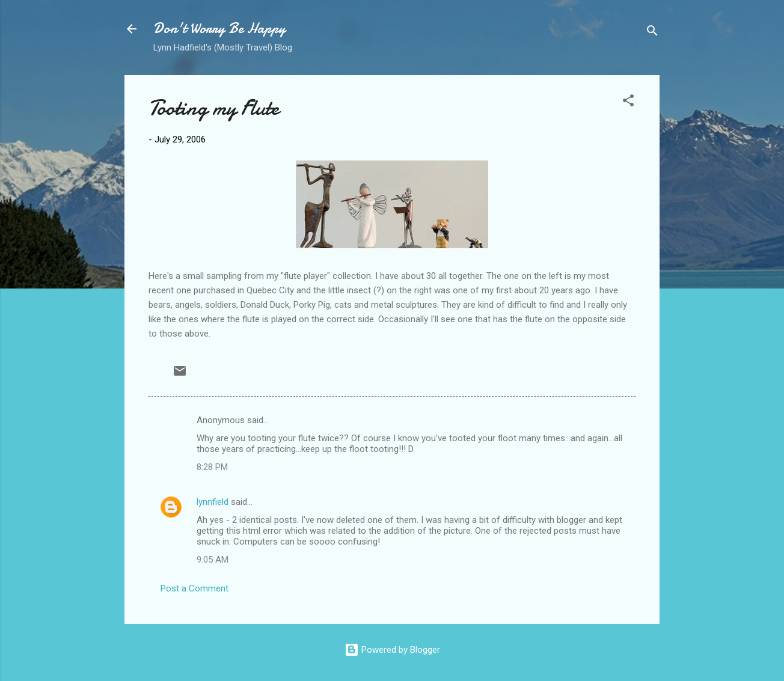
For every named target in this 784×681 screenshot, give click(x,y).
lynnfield (213, 502)
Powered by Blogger (392, 650)
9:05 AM (213, 560)
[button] (628, 102)
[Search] (652, 33)
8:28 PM (212, 467)
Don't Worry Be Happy (219, 29)
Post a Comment (194, 588)
